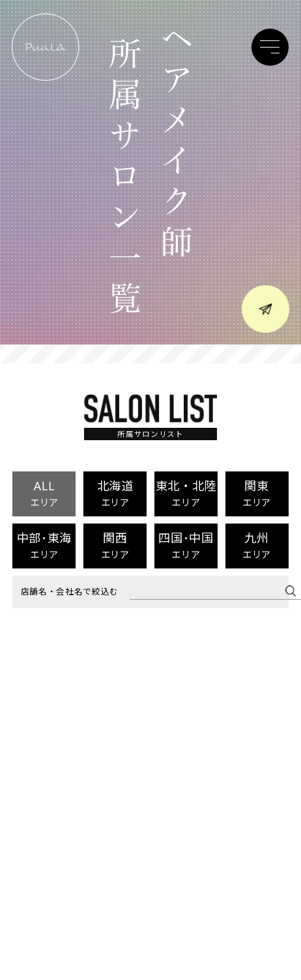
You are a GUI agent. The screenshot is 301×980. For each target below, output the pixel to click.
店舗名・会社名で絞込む (70, 592)
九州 (257, 545)
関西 (115, 545)
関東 (257, 493)
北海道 (115, 493)
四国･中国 (186, 545)
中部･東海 (44, 545)
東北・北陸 (186, 493)
